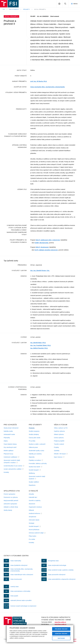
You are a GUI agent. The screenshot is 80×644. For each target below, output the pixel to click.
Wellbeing (32, 473)
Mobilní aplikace (9, 451)
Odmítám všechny (61, 634)
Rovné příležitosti (34, 530)
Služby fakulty (8, 510)
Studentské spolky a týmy (36, 451)
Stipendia (32, 457)
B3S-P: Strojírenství (42, 247)
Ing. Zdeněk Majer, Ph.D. (38, 343)
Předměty (26, 9)
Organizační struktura (35, 507)
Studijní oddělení (34, 482)
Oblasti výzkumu (59, 434)
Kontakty (6, 472)
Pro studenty (14, 9)
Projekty (56, 447)
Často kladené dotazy (10, 444)
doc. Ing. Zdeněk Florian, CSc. (40, 271)
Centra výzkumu (59, 438)
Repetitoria (32, 485)
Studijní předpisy (34, 434)
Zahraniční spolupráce (10, 504)
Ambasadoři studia (9, 434)
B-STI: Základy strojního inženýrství (46, 250)
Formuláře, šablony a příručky (38, 463)
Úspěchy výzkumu (59, 431)
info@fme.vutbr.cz (60, 624)
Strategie (32, 523)
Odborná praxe (33, 447)
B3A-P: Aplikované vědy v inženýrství (48, 240)
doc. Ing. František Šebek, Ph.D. (41, 345)
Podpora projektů (59, 441)
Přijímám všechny (61, 629)
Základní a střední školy (11, 507)
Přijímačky (7, 438)
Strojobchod (32, 517)
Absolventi (32, 504)
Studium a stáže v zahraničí (37, 444)
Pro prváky (32, 441)
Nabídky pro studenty (35, 454)
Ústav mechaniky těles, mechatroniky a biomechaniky (48, 87)
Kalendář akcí (33, 497)
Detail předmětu (40, 9)
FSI (4, 9)
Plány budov (32, 536)
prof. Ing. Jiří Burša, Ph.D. (39, 81)
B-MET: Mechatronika (42, 243)
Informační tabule (34, 520)
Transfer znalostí (59, 444)
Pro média (32, 539)
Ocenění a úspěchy (35, 501)
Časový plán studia (34, 438)
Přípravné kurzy (8, 454)
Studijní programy (34, 431)
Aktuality (31, 494)
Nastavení (61, 638)
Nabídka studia (8, 431)
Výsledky (57, 451)
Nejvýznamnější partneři (11, 501)
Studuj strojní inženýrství (11, 428)
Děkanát (31, 510)
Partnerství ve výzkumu (11, 497)
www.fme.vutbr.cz (60, 622)
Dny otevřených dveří (10, 447)
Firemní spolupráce (9, 494)
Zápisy (6, 441)
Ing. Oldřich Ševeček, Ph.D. (39, 348)
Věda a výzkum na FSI (61, 428)
